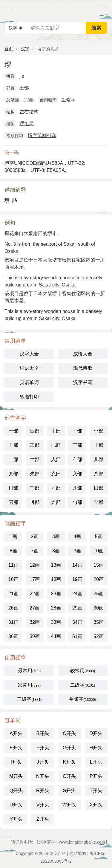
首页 (9, 49)
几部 (77, 488)
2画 (35, 536)
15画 (99, 565)
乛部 (77, 445)
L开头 (96, 762)
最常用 (29, 671)
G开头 (69, 748)
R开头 (43, 791)
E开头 (16, 748)
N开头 (43, 776)
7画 (35, 551)
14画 (77, 565)
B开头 (43, 733)
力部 (56, 502)
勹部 (77, 502)
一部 (13, 431)
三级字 (29, 699)
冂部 (13, 488)
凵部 (99, 488)
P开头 (96, 776)
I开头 (16, 762)
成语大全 (83, 354)
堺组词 (27, 124)
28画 (56, 608)
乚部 (56, 445)
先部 (35, 474)
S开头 (69, 791)
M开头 (16, 776)
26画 (13, 608)
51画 (77, 636)
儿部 (99, 459)
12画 (29, 100)
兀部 (13, 474)
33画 (56, 622)
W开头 (69, 805)
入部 (77, 474)
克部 (56, 474)
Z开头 (43, 819)
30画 (99, 608)
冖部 (35, 488)
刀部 (13, 502)
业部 (35, 431)
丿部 (13, 445)
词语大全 (29, 368)
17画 (35, 579)
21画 (13, 594)
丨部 (56, 431)
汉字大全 (29, 354)
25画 (99, 594)
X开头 (96, 805)
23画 (56, 594)
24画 (77, 594)
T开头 (96, 791)
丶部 (77, 431)
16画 (13, 579)
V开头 (43, 805)
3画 (56, 536)
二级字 (83, 685)
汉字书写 (83, 382)
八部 (99, 474)
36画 (13, 636)
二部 (13, 459)
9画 (77, 551)
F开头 (43, 748)
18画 (56, 579)
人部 (56, 459)
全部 (99, 502)
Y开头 (16, 819)
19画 (77, 579)
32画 (35, 622)
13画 (56, 565)
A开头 (16, 733)
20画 (99, 579)
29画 (77, 608)
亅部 (99, 445)
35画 (99, 622)
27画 (35, 608)
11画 (13, 565)
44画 (56, 636)
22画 (35, 594)
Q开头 (16, 791)
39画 (35, 636)
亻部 (77, 459)
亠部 (35, 459)
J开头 (43, 762)
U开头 (16, 805)
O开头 (69, 776)
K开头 (69, 762)
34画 (77, 622)
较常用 (83, 671)
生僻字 (83, 699)
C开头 (69, 733)
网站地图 (78, 853)
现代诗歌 (83, 368)
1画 (13, 536)
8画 (56, 551)
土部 (24, 88)
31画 (13, 622)
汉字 (25, 49)
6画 (13, 551)
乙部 (35, 445)
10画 (99, 551)
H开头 (96, 748)
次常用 (29, 685)
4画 (77, 536)
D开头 (96, 733)
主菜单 (104, 9)
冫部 (56, 488)
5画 (99, 536)
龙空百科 (58, 853)
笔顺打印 (29, 397)
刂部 (35, 502)
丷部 (99, 431)
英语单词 (29, 382)
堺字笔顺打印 (42, 135)
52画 (99, 636)
